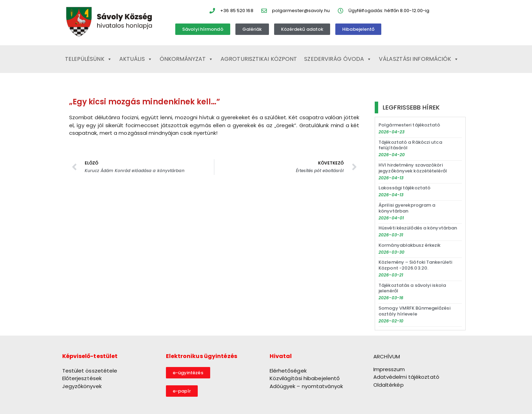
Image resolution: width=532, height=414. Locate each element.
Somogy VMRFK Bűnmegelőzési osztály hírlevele (414, 311)
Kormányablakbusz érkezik (409, 245)
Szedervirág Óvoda (338, 59)
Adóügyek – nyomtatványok (306, 386)
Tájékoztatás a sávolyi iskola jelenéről (412, 288)
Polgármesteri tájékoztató (409, 125)
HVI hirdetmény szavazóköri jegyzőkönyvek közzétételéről (413, 168)
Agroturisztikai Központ (259, 59)
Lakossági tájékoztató (404, 188)
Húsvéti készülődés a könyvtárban (418, 228)
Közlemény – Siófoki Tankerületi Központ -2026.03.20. (415, 265)
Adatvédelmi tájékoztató (406, 377)
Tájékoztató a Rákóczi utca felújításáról (410, 145)
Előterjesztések (82, 378)
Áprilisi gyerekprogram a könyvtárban (407, 208)
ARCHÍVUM (387, 356)
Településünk (88, 59)
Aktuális (136, 59)
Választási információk (419, 59)
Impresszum (389, 369)
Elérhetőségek (288, 371)
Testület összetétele (90, 371)
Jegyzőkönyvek (82, 386)
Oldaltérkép (389, 385)
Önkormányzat (186, 59)
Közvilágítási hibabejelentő (305, 378)
